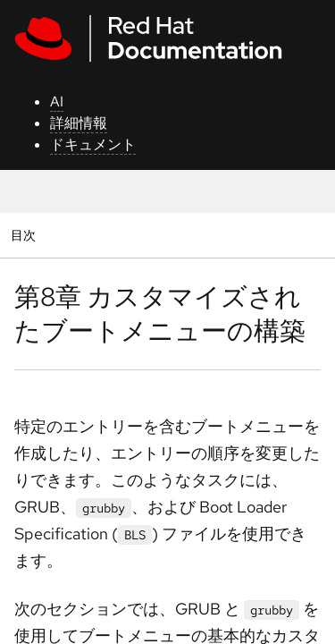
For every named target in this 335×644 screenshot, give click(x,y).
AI (57, 102)
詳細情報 (79, 123)
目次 (25, 235)
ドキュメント (93, 144)
